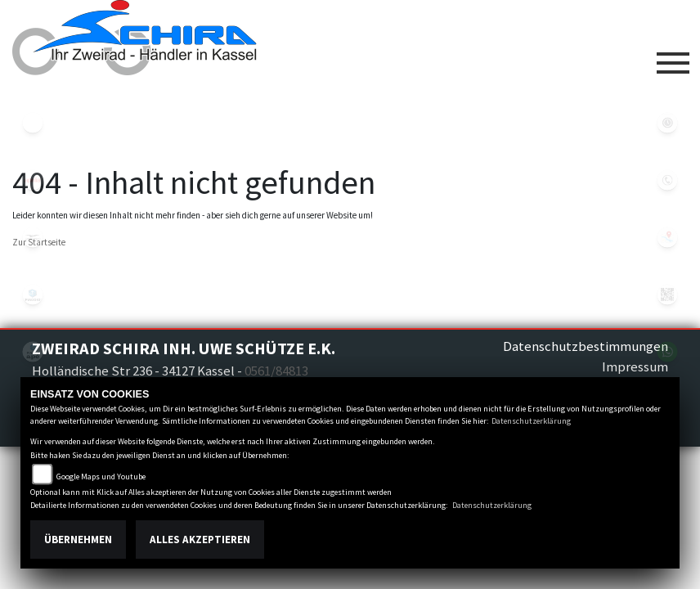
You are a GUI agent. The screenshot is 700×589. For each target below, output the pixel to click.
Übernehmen (78, 540)
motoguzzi (33, 237)
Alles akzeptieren (200, 540)
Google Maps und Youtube (101, 477)
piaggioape (33, 352)
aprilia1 (33, 180)
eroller (33, 123)
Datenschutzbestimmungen (586, 346)
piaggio (33, 294)
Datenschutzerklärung (531, 421)
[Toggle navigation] (673, 56)
